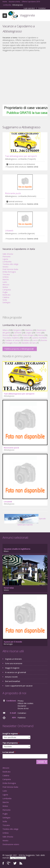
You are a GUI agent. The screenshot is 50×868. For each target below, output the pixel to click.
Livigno (29, 333)
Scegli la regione (11, 734)
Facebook (3, 863)
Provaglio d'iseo (12, 343)
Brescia (6, 335)
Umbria (6, 277)
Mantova (29, 330)
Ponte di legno (28, 335)
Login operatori (29, 8)
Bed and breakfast (13, 681)
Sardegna (6, 302)
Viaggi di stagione (12, 668)
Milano (5, 330)
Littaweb (9, 231)
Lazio (5, 282)
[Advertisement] (24, 78)
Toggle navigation (5, 16)
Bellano (27, 340)
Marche (6, 279)
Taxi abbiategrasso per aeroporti (21, 156)
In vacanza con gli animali (16, 672)
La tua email (9, 752)
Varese (26, 338)
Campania (7, 290)
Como (38, 333)
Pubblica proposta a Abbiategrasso (19, 349)
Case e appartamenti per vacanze (19, 686)
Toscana (6, 274)
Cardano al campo (13, 340)
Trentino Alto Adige (10, 264)
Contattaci (42, 8)
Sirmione (18, 333)
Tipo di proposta (11, 743)
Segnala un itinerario (13, 659)
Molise (5, 287)
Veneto (5, 267)
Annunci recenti (11, 677)
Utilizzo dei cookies (25, 703)
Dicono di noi (23, 708)
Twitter (15, 863)
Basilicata (6, 295)
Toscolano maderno (11, 338)
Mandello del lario (29, 343)
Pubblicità (22, 718)
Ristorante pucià (13, 193)
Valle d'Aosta (8, 254)
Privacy (21, 701)
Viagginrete (27, 15)
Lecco (35, 340)
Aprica (15, 335)
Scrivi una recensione (14, 663)
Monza (41, 335)
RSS (21, 863)
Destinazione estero (11, 844)
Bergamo (17, 330)
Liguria (5, 259)
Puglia (5, 292)
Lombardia (7, 262)
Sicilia (5, 300)
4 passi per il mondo (13, 642)
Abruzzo (6, 285)
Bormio (44, 340)
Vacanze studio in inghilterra (17, 549)
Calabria (6, 297)
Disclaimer (22, 706)
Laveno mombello (40, 338)
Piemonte (7, 256)
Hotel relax (9, 588)
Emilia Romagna (9, 272)
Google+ (9, 863)
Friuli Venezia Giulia (10, 269)
